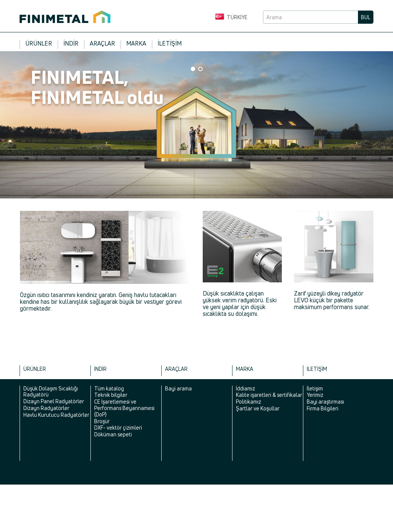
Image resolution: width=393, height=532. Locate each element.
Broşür (102, 421)
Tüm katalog (109, 388)
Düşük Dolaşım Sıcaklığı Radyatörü (51, 392)
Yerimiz (315, 395)
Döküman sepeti (113, 434)
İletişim (170, 43)
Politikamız (248, 402)
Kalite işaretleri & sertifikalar (269, 395)
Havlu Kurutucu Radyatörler (56, 415)
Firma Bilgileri (323, 408)
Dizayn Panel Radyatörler (54, 401)
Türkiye (231, 17)
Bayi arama (178, 388)
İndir (71, 43)
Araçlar (102, 43)
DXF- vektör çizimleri (118, 428)
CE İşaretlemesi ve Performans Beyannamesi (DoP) (124, 408)
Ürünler (39, 43)
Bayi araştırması (325, 402)
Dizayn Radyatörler (46, 408)
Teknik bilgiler (111, 395)
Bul (366, 17)
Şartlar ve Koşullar (258, 408)
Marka (136, 43)
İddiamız (245, 388)
